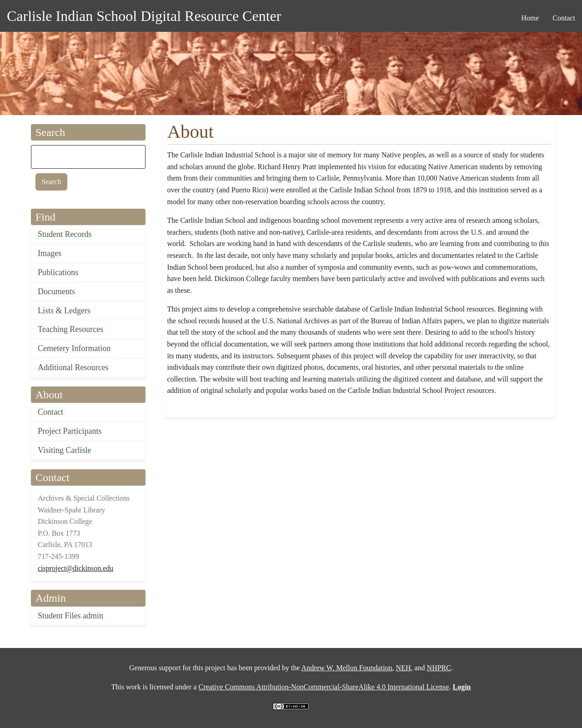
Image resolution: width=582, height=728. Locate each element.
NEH (404, 668)
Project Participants (70, 431)
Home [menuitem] (530, 18)
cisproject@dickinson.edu (75, 568)
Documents (56, 291)
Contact (50, 412)
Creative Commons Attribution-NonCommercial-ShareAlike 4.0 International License (324, 687)
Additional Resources (73, 367)
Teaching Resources (70, 329)
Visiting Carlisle (64, 450)
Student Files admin (70, 616)
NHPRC (439, 668)
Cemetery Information (74, 348)
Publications (58, 272)
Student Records (65, 234)
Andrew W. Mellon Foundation (347, 668)
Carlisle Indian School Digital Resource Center (144, 16)
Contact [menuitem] (564, 18)
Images (50, 253)
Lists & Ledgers (64, 311)
